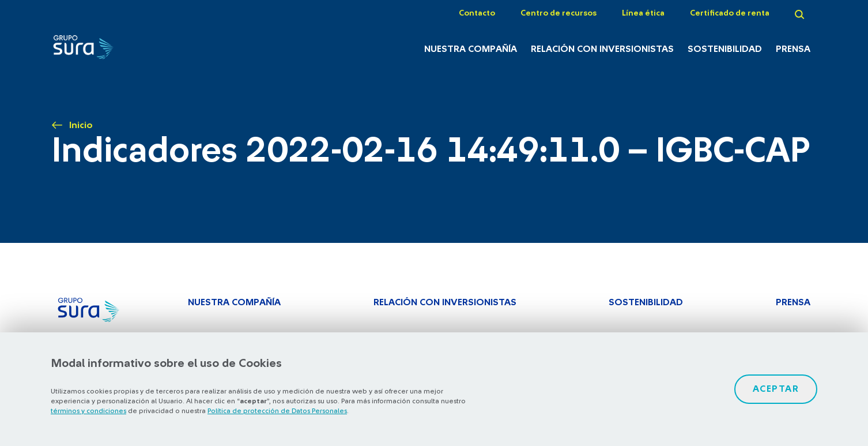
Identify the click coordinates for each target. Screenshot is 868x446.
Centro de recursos (558, 13)
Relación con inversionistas (602, 49)
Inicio (81, 125)
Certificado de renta (730, 13)
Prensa (793, 49)
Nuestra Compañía (471, 49)
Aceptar (776, 389)
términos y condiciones (88, 411)
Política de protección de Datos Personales (277, 411)
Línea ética (643, 13)
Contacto (477, 13)
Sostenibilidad (725, 49)
